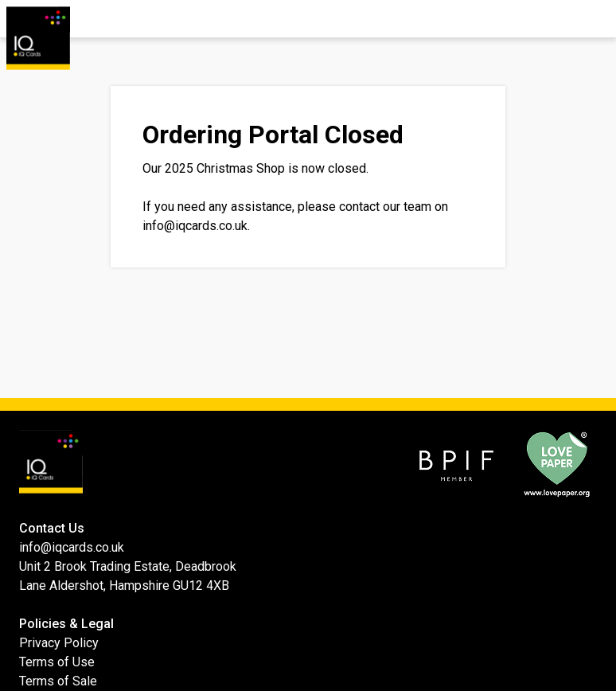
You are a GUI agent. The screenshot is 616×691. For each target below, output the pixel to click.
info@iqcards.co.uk (195, 226)
